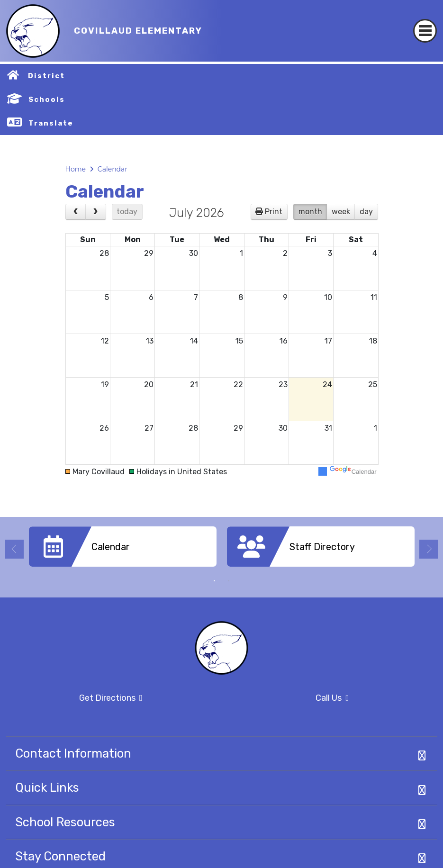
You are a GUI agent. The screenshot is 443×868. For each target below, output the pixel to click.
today (127, 212)
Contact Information (73, 753)
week (341, 212)
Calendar (113, 169)
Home (76, 169)
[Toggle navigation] (425, 23)
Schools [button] (47, 99)
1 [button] (215, 581)
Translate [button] (51, 123)
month (310, 212)
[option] (123, 550)
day (366, 212)
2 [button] (229, 581)
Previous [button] (14, 549)
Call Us (288, 698)
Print (274, 212)
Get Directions (74, 701)
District (46, 76)
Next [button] (429, 549)
